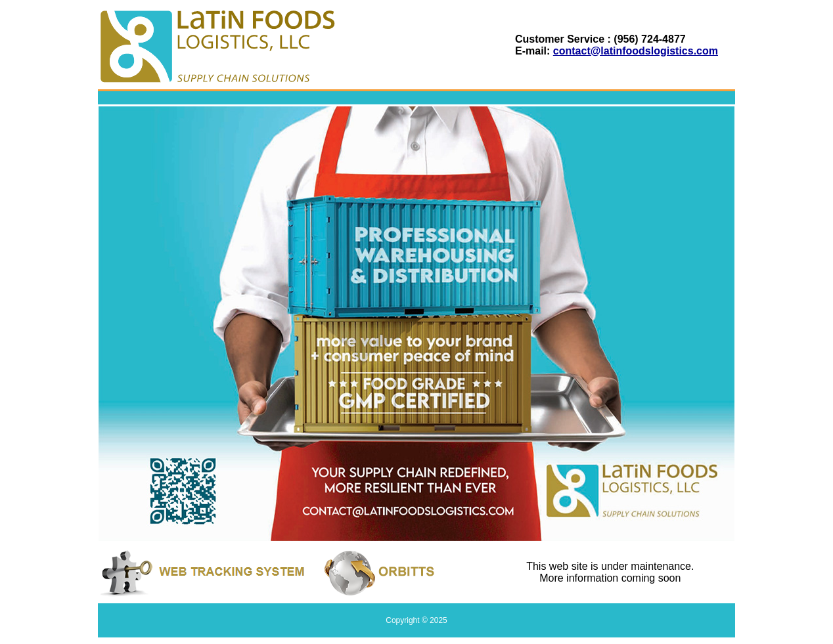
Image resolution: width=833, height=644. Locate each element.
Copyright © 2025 (416, 620)
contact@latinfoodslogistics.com (636, 51)
